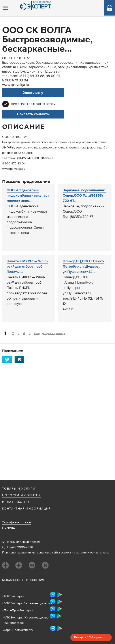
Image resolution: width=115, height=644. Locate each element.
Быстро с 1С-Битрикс (88, 637)
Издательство (16, 502)
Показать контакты (33, 114)
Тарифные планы (17, 522)
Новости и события (22, 495)
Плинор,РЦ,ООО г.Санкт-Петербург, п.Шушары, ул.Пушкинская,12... (83, 267)
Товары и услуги (19, 489)
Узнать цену (33, 93)
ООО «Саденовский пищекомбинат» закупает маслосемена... (28, 196)
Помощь (9, 528)
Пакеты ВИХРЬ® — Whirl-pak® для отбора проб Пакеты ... (27, 267)
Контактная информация (26, 509)
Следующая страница (50, 333)
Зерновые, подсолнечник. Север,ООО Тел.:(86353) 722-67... (84, 196)
